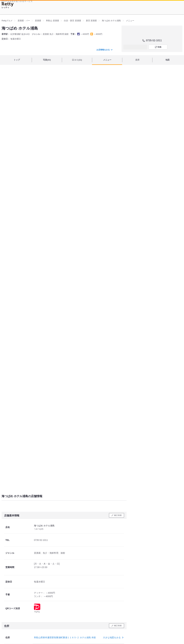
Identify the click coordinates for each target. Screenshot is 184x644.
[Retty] (8, 4)
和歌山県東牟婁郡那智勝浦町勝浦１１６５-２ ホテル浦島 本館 (65, 637)
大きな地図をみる (113, 637)
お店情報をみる (104, 50)
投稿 (159, 47)
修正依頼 (118, 515)
